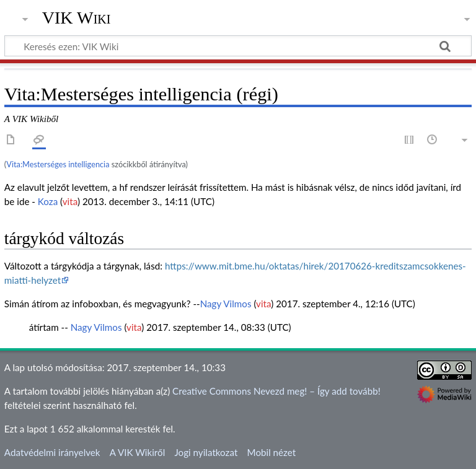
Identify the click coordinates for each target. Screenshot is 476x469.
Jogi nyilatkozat (206, 452)
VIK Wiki (77, 18)
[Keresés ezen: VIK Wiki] (238, 46)
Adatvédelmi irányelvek (52, 452)
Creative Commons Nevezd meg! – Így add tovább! (276, 391)
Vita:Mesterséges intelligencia (58, 164)
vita (70, 201)
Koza (48, 201)
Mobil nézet (272, 452)
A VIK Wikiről (137, 452)
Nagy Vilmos (226, 304)
